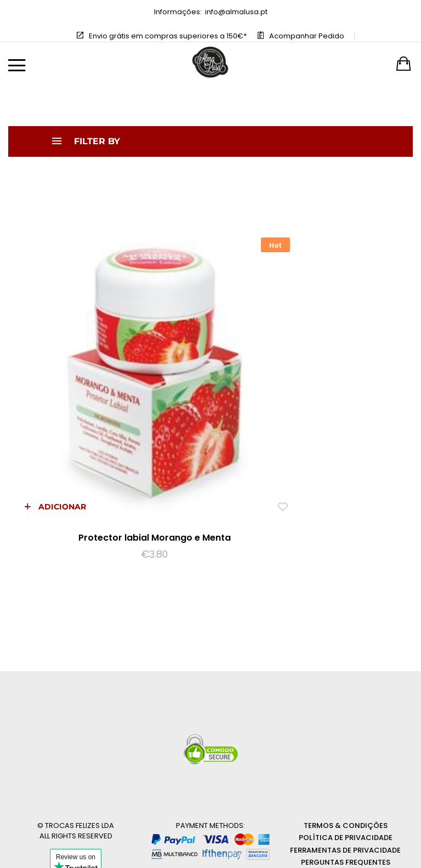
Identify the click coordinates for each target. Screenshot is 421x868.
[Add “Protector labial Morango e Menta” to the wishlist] (184, 408)
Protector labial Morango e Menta (105, 439)
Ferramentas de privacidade (345, 751)
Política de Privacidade (346, 739)
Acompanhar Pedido (307, 36)
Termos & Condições (346, 727)
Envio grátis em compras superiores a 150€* (168, 36)
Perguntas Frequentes (346, 764)
